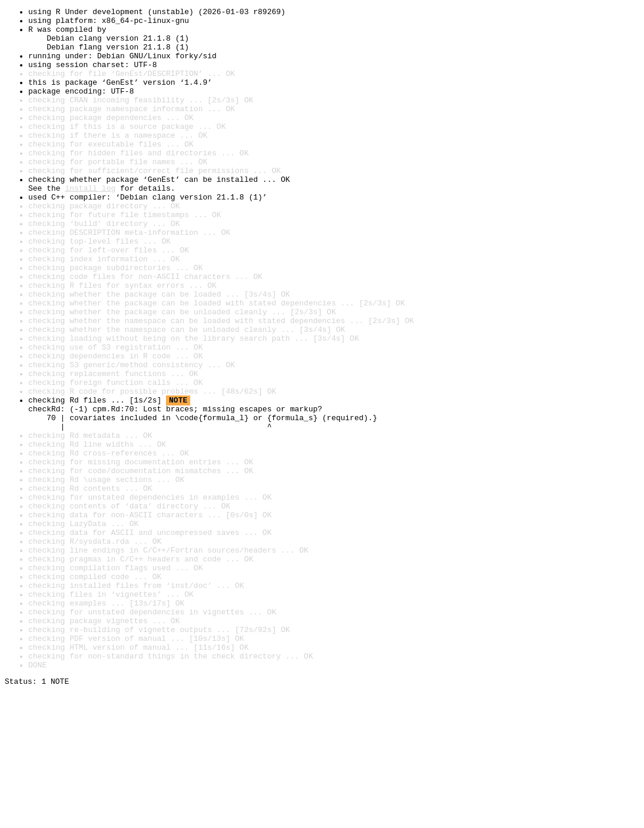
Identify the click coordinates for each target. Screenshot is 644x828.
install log (90, 225)
